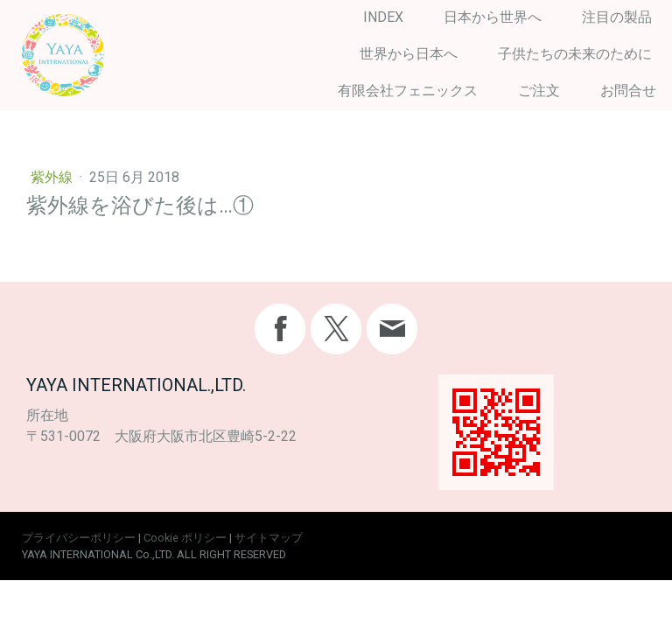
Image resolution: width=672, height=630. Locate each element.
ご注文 (539, 91)
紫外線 (53, 177)
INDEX (383, 17)
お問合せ (628, 91)
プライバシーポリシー (79, 538)
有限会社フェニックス (408, 91)
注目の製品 (617, 17)
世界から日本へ (409, 54)
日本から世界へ (493, 17)
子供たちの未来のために (575, 54)
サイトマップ (269, 538)
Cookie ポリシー (185, 538)
